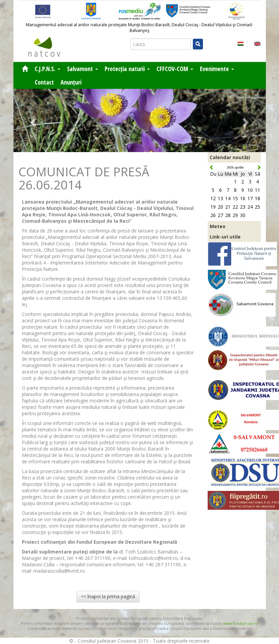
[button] (32, 120)
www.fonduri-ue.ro (240, 623)
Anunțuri (71, 82)
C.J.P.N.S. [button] (47, 69)
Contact (44, 82)
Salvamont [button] (82, 69)
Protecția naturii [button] (127, 69)
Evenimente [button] (217, 69)
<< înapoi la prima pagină (108, 596)
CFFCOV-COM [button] (175, 69)
